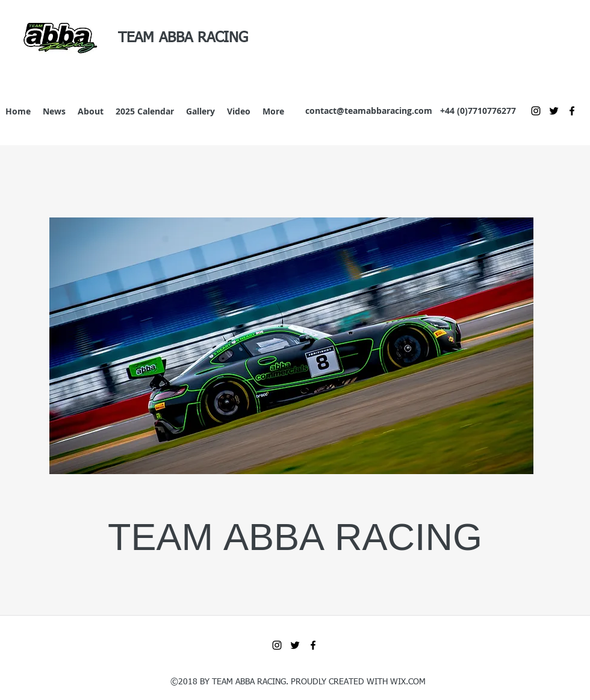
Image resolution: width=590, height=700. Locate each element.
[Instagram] (536, 111)
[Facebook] (572, 111)
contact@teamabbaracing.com (369, 111)
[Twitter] (554, 111)
